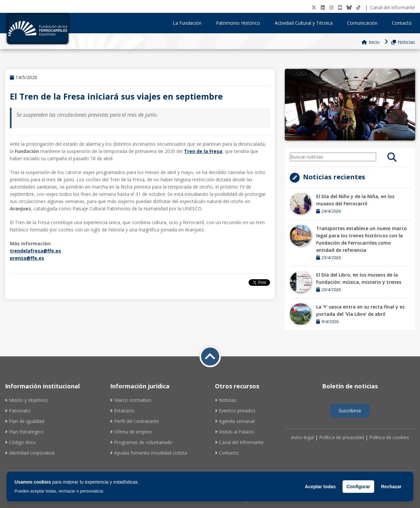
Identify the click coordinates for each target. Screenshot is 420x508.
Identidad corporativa (30, 453)
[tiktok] (358, 7)
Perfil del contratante (135, 421)
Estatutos (122, 411)
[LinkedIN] (323, 7)
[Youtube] (340, 7)
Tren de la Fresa (203, 151)
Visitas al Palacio (235, 432)
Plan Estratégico (24, 432)
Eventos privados (235, 411)
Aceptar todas (320, 487)
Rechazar (391, 487)
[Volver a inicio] (210, 357)
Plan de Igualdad (25, 421)
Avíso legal (302, 437)
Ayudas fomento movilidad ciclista (149, 453)
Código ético (20, 442)
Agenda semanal (235, 421)
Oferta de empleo (131, 432)
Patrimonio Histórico (240, 23)
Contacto (402, 23)
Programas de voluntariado (141, 442)
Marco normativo (131, 400)
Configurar (358, 487)
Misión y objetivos (26, 400)
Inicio (371, 42)
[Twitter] (314, 7)
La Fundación (189, 23)
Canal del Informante (393, 7)
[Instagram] (331, 7)
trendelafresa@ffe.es (35, 251)
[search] (392, 157)
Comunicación (365, 23)
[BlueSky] (349, 7)
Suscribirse (350, 411)
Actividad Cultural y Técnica (306, 23)
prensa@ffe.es (27, 258)
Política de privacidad (342, 437)
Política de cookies (389, 437)
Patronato (18, 411)
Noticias (403, 42)
